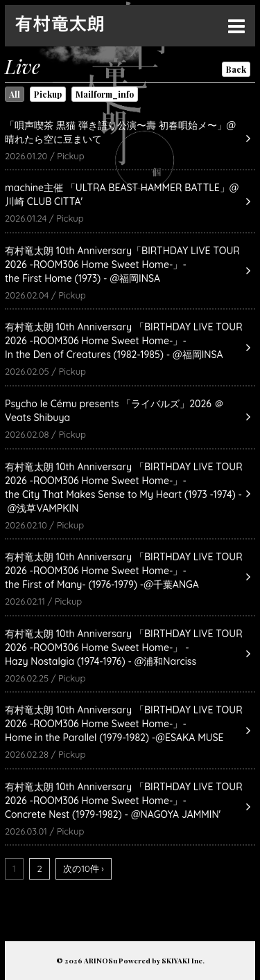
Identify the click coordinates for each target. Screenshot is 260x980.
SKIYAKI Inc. (183, 961)
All (15, 94)
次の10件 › (84, 868)
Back (236, 69)
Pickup (48, 94)
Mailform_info (105, 94)
